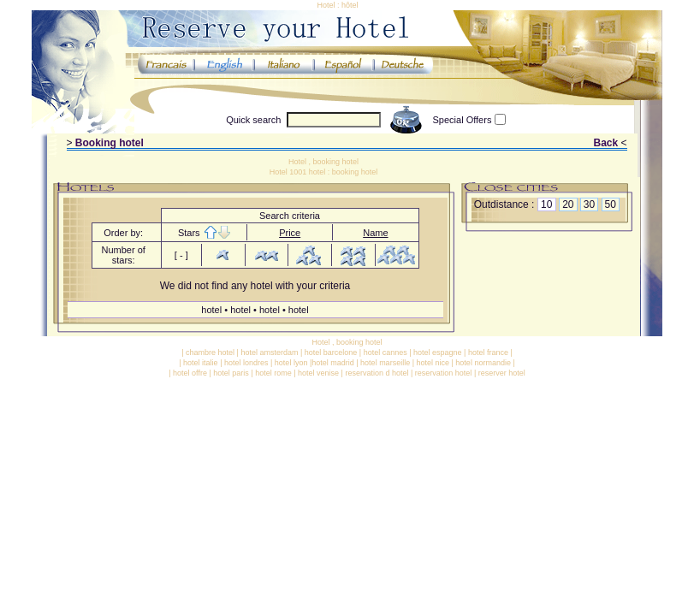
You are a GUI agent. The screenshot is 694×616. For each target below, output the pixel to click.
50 (611, 204)
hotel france (488, 352)
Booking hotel (110, 143)
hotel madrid (333, 363)
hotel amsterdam (269, 352)
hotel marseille (385, 363)
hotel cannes (386, 352)
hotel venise (318, 373)
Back (605, 143)
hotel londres (246, 363)
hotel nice (433, 363)
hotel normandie (483, 363)
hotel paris (231, 373)
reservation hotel (444, 373)
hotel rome (273, 373)
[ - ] (181, 255)
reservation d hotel (377, 373)
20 (568, 204)
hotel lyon (291, 363)
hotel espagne (438, 352)
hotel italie (201, 363)
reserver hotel (502, 373)
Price (290, 233)
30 (589, 204)
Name (375, 233)
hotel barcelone (331, 352)
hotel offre (190, 373)
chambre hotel (210, 352)
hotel (213, 310)
